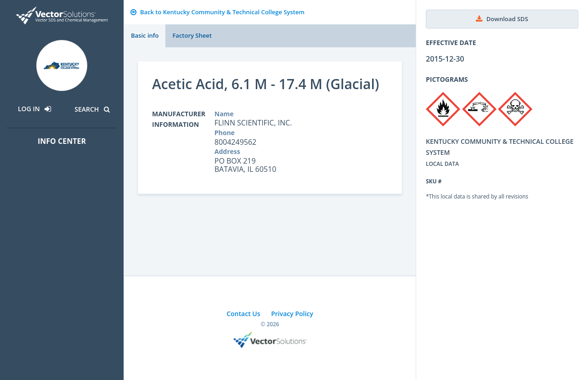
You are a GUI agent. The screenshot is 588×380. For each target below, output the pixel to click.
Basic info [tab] (145, 35)
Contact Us (243, 314)
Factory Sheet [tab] (192, 35)
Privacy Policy (292, 314)
